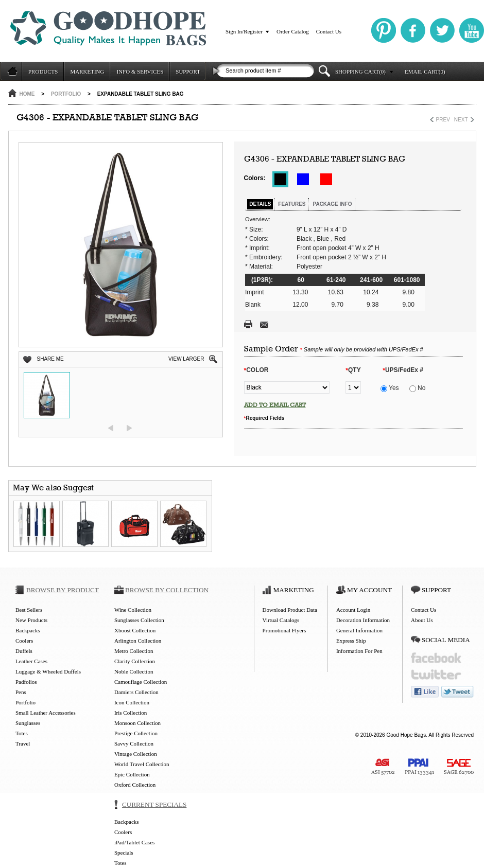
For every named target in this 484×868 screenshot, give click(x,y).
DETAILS (260, 204)
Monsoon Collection (137, 723)
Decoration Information (363, 620)
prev (111, 428)
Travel (23, 743)
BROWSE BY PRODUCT (63, 590)
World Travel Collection (142, 764)
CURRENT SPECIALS (154, 804)
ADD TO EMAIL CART (275, 405)
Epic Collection (132, 774)
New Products (31, 620)
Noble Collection (134, 671)
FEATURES (292, 204)
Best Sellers (29, 610)
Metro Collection (134, 651)
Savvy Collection (134, 743)
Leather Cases (31, 661)
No (418, 388)
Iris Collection (131, 713)
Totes (22, 733)
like (425, 692)
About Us (422, 620)
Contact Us (329, 31)
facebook (436, 658)
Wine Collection (133, 610)
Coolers (24, 641)
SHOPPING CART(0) (360, 72)
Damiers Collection (136, 692)
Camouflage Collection (141, 682)
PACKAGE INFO (332, 204)
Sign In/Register (244, 31)
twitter (436, 675)
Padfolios (26, 682)
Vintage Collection (136, 754)
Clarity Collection (135, 661)
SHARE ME (50, 359)
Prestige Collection (136, 733)
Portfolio (66, 94)
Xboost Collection (135, 630)
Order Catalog (293, 31)
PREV (443, 120)
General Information (359, 630)
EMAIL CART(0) (425, 72)
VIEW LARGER (186, 359)
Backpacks (28, 630)
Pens (21, 692)
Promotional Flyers (284, 630)
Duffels (24, 651)
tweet (457, 692)
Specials (124, 853)
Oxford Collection (135, 785)
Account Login (353, 610)
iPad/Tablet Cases (134, 842)
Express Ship (351, 641)
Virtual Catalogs (281, 620)
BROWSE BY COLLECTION (167, 590)
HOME (27, 94)
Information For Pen (359, 651)
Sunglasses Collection (139, 620)
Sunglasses (28, 723)
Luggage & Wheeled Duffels (48, 671)
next (129, 428)
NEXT (461, 120)
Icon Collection (132, 702)
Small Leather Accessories (46, 713)
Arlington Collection (138, 641)
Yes (390, 388)
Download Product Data (290, 610)
